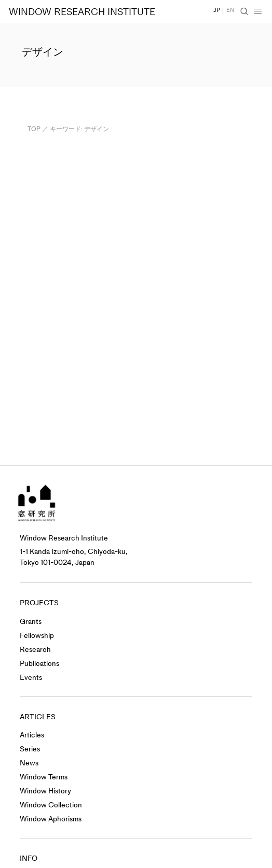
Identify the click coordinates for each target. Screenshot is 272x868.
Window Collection (51, 805)
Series (30, 749)
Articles (32, 735)
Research (35, 650)
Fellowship (37, 636)
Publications (39, 664)
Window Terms (44, 777)
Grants (31, 622)
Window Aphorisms (51, 819)
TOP (34, 129)
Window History (45, 791)
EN (230, 10)
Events (31, 678)
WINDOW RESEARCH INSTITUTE (82, 12)
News (29, 763)
